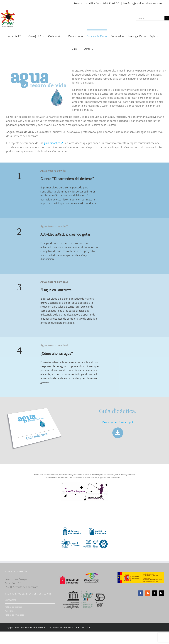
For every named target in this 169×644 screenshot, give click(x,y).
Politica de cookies (13, 607)
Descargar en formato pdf (118, 422)
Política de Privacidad (15, 615)
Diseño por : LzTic (83, 627)
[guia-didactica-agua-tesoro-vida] (35, 407)
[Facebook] (141, 593)
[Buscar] (167, 18)
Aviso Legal (10, 611)
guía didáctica (54, 143)
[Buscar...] (150, 18)
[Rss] (148, 593)
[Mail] (162, 593)
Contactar (11, 600)
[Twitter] (155, 593)
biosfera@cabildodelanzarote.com (144, 3)
